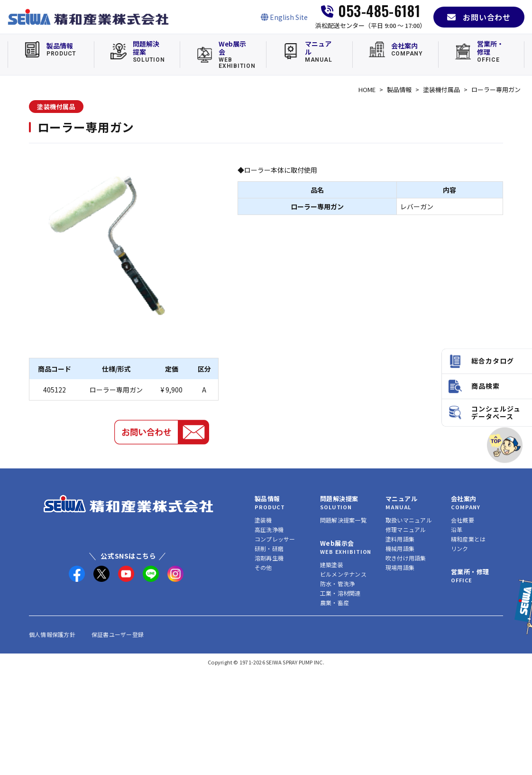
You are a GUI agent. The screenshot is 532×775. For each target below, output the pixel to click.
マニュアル (401, 499)
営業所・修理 (470, 572)
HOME (367, 89)
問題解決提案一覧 (343, 520)
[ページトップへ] (505, 445)
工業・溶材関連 (340, 593)
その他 (263, 567)
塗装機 (263, 520)
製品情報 (399, 89)
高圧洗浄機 (269, 529)
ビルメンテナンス (343, 574)
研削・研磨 (269, 548)
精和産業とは (468, 539)
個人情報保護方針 (52, 634)
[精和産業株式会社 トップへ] (128, 504)
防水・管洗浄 (337, 584)
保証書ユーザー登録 (118, 634)
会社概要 (463, 520)
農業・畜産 (335, 602)
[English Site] (284, 17)
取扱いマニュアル (409, 520)
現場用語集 (400, 567)
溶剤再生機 (269, 558)
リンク (460, 548)
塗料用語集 (400, 539)
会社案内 (464, 499)
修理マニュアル (406, 529)
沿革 (457, 529)
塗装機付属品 (441, 89)
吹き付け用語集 (406, 558)
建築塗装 (332, 565)
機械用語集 (400, 548)
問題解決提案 (339, 499)
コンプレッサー (275, 539)
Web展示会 (337, 543)
